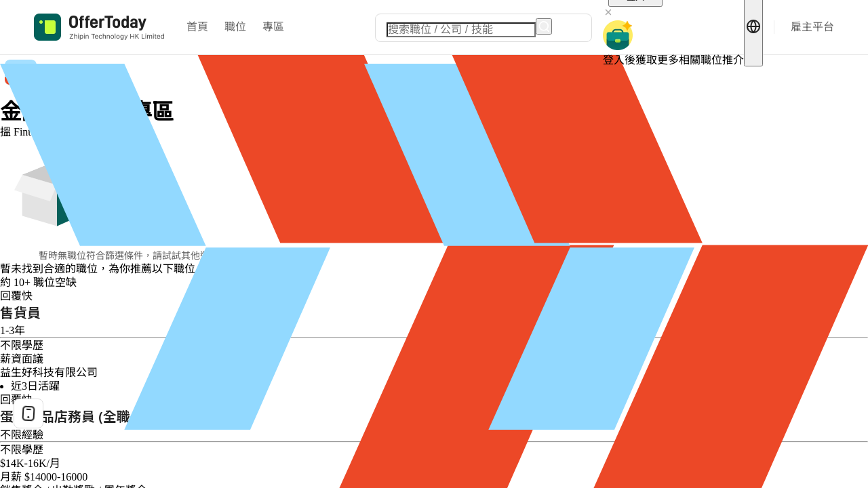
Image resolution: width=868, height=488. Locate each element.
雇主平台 (812, 27)
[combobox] (461, 30)
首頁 (197, 27)
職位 (235, 27)
